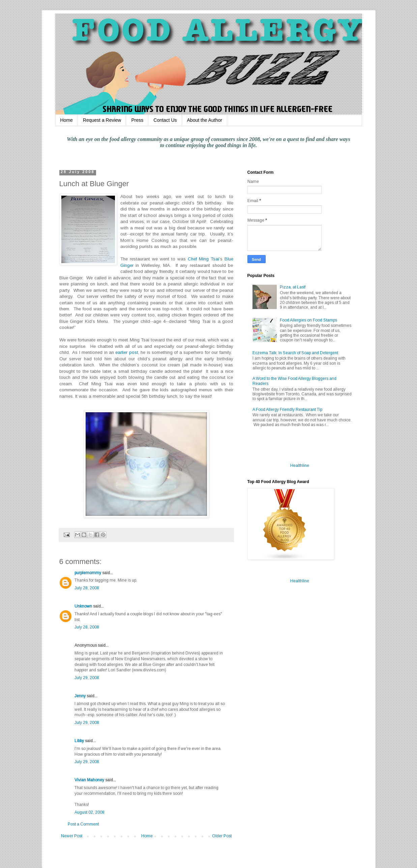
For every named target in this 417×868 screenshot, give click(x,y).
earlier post (127, 352)
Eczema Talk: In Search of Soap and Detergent (295, 353)
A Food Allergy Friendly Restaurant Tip (287, 410)
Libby (79, 741)
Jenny (80, 696)
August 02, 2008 (90, 812)
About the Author (205, 120)
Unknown (83, 606)
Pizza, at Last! (293, 287)
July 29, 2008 (87, 678)
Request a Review (102, 120)
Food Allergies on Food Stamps (308, 320)
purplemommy (88, 573)
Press (137, 120)
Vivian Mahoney (89, 780)
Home (67, 120)
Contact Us (165, 120)
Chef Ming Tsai (203, 259)
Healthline (300, 466)
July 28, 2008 (87, 588)
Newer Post (72, 836)
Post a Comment (83, 824)
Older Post (222, 836)
